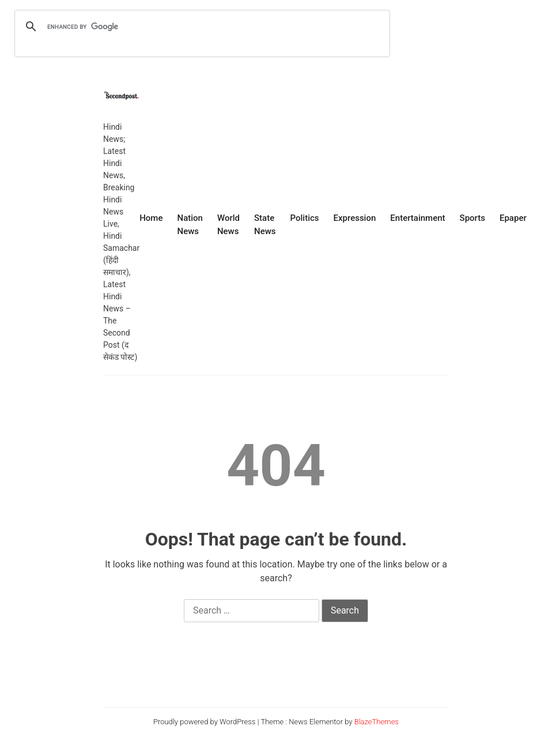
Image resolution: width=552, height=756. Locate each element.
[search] (201, 27)
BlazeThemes (377, 722)
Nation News (190, 225)
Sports (472, 218)
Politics (305, 218)
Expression (355, 218)
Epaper (513, 218)
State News (265, 225)
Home (151, 218)
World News (228, 225)
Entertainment (417, 218)
